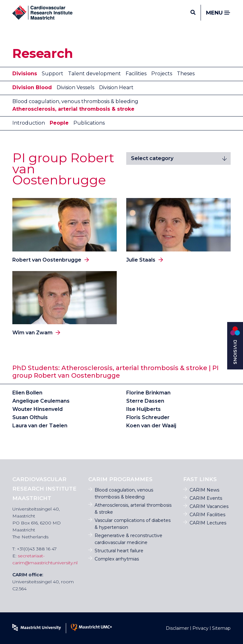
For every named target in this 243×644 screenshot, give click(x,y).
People (59, 123)
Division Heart (116, 87)
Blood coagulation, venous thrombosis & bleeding (75, 101)
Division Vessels (75, 87)
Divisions (25, 74)
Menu (218, 13)
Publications (89, 123)
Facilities (136, 74)
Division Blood (32, 87)
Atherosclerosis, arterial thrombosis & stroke (73, 109)
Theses (186, 74)
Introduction (29, 123)
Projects (162, 74)
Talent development (94, 74)
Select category (152, 158)
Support (53, 74)
